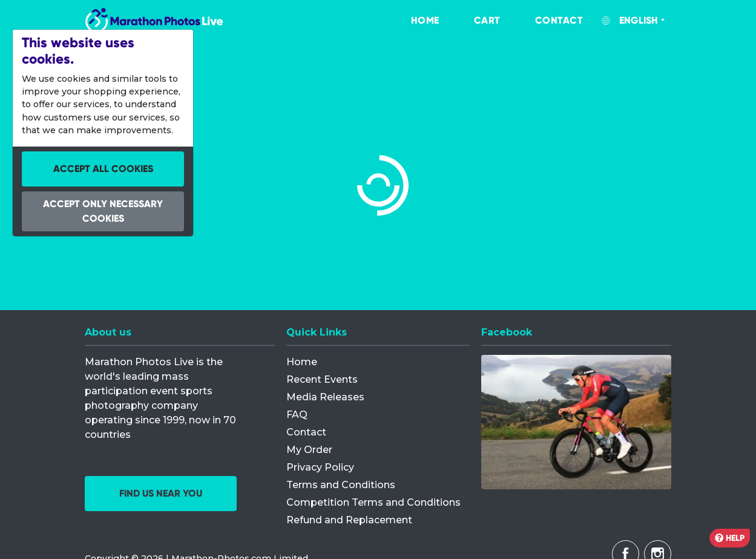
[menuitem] (413, 21)
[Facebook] (576, 422)
